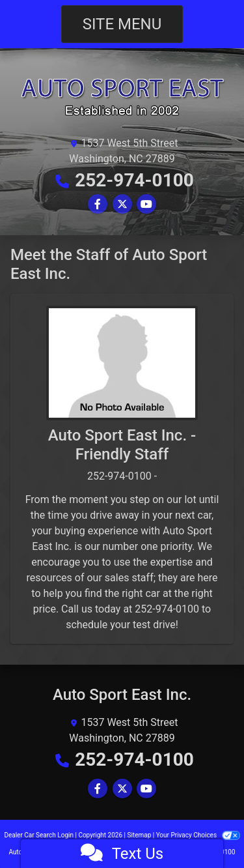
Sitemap (139, 835)
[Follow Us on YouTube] (146, 204)
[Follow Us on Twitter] (122, 204)
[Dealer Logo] (122, 96)
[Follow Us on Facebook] (98, 204)
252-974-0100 (134, 180)
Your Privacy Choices (198, 835)
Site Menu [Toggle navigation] (122, 24)
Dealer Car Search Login (39, 835)
